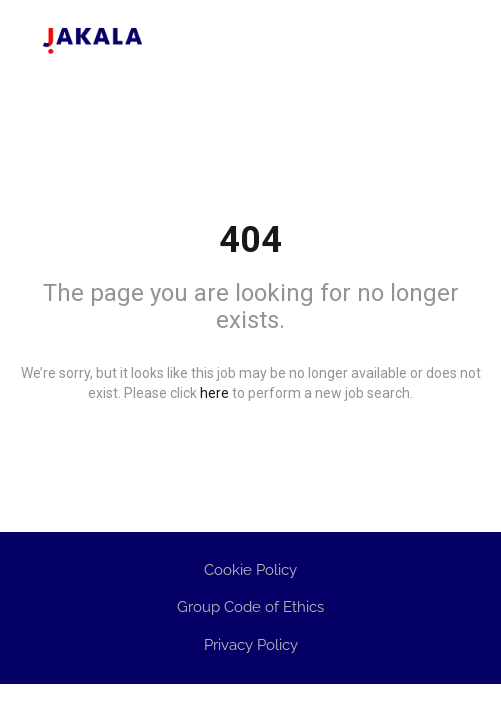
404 (250, 240)
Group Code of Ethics (250, 607)
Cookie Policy (250, 570)
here (214, 393)
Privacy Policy (251, 645)
